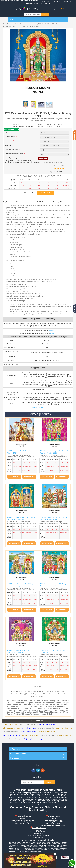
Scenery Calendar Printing (12, 739)
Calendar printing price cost (54, 692)
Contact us (75, 135)
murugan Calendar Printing (46, 732)
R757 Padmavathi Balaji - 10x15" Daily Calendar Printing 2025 (54, 518)
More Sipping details (38, 407)
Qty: (24, 192)
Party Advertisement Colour (14, 154)
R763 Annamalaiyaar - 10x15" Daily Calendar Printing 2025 (53, 585)
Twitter (38, 770)
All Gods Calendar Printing (12, 728)
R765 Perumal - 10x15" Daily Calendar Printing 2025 (54, 651)
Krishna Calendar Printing (46, 728)
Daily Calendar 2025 (37, 696)
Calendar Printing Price (34, 692)
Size (7, 132)
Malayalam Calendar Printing (46, 725)
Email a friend (59, 124)
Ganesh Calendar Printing (64, 728)
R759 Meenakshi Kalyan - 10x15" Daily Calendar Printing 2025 (54, 452)
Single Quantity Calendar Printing (32, 739)
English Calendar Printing (28, 725)
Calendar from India (16, 692)
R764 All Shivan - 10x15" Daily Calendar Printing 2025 (18, 651)
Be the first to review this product (24, 126)
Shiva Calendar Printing (29, 728)
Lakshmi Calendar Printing (28, 732)
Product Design (10, 137)
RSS (43, 770)
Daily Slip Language (12, 149)
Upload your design (12, 158)
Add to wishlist (40, 125)
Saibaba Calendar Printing (12, 735)
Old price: (57, 166)
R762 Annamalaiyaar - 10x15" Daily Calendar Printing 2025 (20, 585)
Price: (57, 169)
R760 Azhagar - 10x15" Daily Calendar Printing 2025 (21, 452)
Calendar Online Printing (17, 694)
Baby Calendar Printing (64, 735)
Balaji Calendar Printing (11, 732)
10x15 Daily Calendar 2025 (37, 694)
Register (29, 4)
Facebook (33, 770)
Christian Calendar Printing (30, 735)
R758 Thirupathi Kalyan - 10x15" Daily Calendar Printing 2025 (21, 518)
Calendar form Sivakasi (56, 694)
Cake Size (8, 145)
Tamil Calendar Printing (11, 725)
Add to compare (50, 125)
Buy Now (51, 330)
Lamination (9, 141)
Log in (36, 4)
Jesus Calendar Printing (48, 735)
